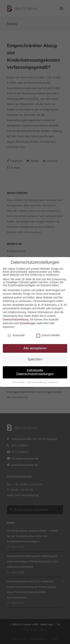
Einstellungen (28, 323)
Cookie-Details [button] (19, 382)
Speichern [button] (35, 359)
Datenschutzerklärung (15, 319)
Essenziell (16, 335)
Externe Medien (48, 335)
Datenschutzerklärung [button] (37, 382)
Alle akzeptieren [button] (35, 348)
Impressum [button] (53, 382)
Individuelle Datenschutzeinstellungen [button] (35, 372)
